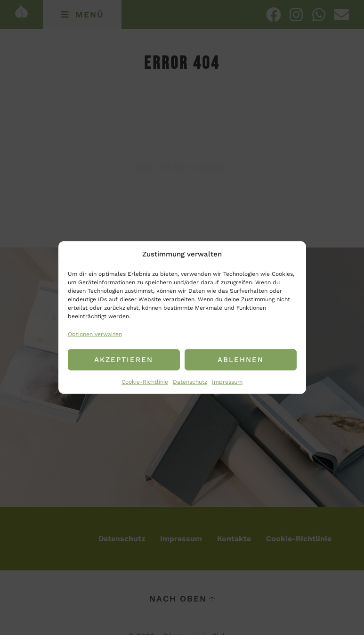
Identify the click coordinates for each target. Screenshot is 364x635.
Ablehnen (241, 360)
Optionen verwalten (95, 334)
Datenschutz (190, 381)
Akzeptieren (124, 360)
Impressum (227, 381)
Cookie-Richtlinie (145, 381)
